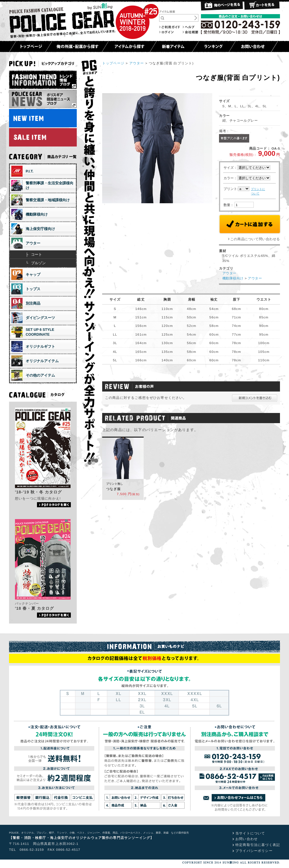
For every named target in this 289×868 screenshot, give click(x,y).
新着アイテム (174, 47)
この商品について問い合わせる (255, 239)
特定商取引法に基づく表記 (258, 845)
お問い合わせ (253, 47)
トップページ (31, 47)
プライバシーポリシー (254, 851)
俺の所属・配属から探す (77, 47)
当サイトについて (250, 833)
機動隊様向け (233, 278)
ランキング (214, 47)
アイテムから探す (129, 47)
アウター (137, 63)
